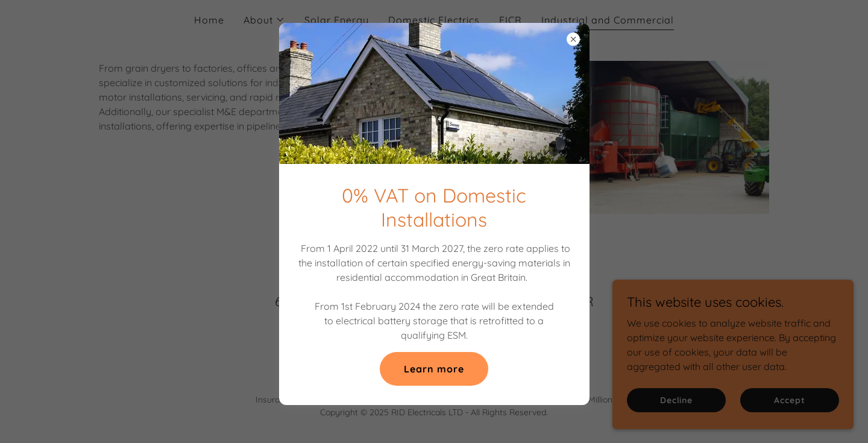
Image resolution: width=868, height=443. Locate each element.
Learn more (434, 369)
